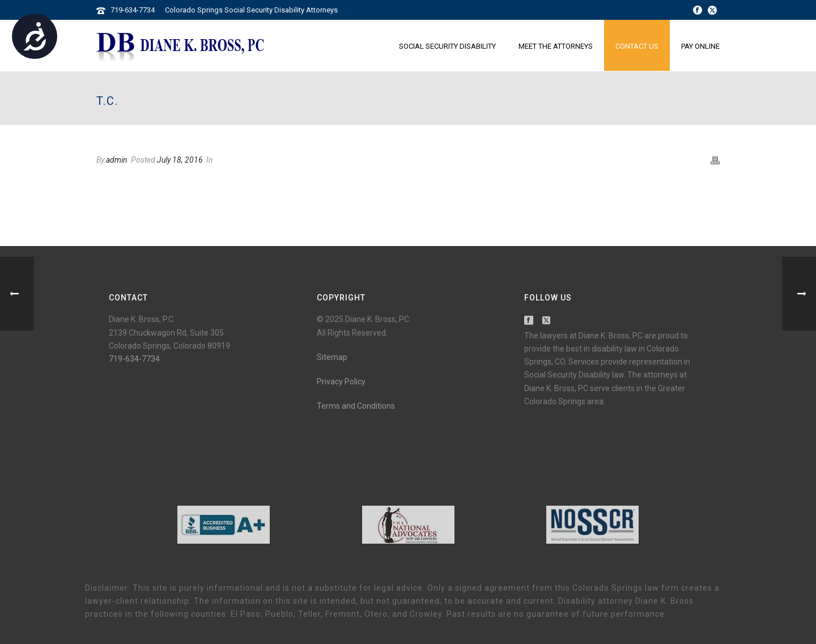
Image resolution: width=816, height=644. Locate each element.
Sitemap (332, 357)
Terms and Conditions (356, 406)
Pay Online (700, 46)
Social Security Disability (447, 46)
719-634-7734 (133, 10)
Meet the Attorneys (556, 46)
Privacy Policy (341, 382)
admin (117, 160)
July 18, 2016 (180, 160)
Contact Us (637, 46)
